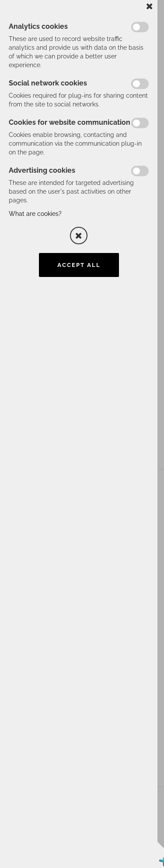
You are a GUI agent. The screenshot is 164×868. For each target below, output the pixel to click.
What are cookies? (35, 214)
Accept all (79, 265)
